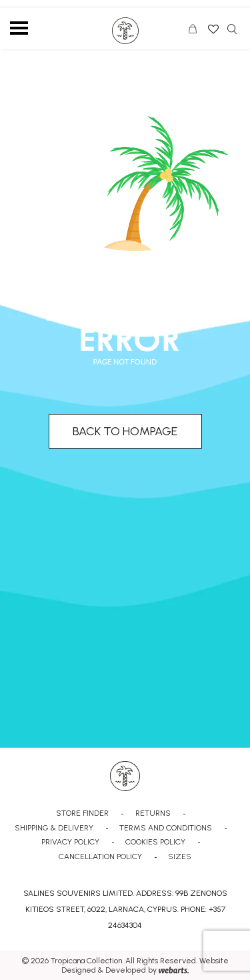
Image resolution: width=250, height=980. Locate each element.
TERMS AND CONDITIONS (166, 828)
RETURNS (153, 813)
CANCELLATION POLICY (100, 856)
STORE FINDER (82, 813)
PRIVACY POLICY (70, 842)
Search (232, 29)
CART (196, 31)
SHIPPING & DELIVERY (54, 828)
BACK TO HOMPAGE (125, 431)
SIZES (180, 856)
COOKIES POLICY (155, 842)
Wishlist (212, 25)
